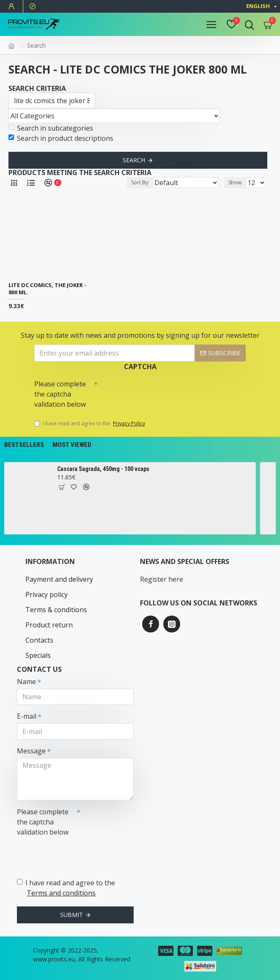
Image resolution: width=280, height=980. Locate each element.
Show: (235, 182)
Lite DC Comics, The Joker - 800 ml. (47, 289)
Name (26, 682)
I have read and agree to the (90, 424)
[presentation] (157, 391)
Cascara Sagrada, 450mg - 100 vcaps (114, 469)
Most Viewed (72, 445)
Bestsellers (24, 445)
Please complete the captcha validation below (60, 394)
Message (31, 751)
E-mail (27, 716)
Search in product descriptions (61, 138)
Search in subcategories (51, 128)
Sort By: (140, 182)
